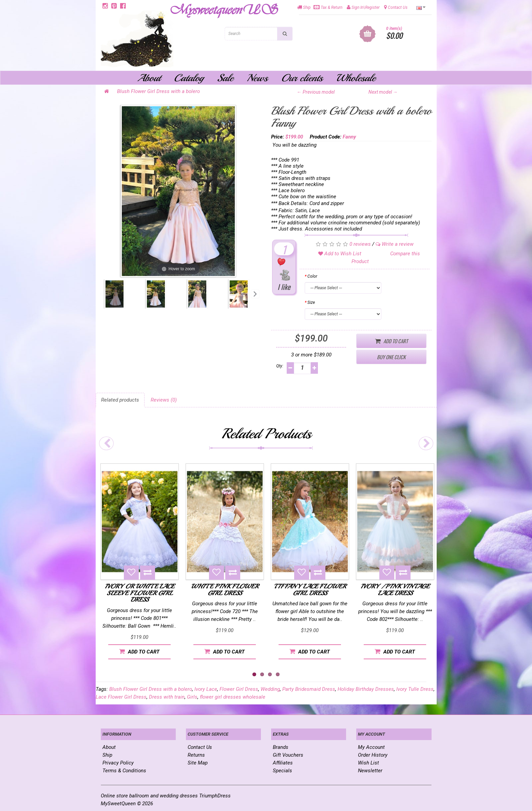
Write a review (395, 244)
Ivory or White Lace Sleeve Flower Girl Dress (140, 593)
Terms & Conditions (124, 771)
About (109, 747)
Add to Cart (391, 341)
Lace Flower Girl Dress (121, 697)
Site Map (198, 763)
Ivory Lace (206, 689)
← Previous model (316, 92)
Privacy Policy (118, 763)
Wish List (368, 763)
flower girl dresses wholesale (233, 697)
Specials (282, 771)
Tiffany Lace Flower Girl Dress (310, 590)
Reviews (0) (164, 400)
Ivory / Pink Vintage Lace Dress (395, 590)
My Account (371, 747)
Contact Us (200, 747)
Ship (107, 755)
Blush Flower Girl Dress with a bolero (158, 91)
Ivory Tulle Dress (415, 689)
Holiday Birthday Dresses (366, 689)
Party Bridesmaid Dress (309, 689)
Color (312, 276)
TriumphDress (215, 796)
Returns (196, 755)
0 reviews (360, 244)
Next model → (383, 92)
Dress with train (167, 697)
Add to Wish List (340, 254)
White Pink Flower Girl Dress (225, 590)
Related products (120, 400)
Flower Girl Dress (239, 689)
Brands (281, 747)
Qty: (280, 366)
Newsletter (370, 771)
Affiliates (283, 763)
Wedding (270, 689)
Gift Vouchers (288, 755)
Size (311, 302)
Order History (373, 755)
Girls (192, 697)
